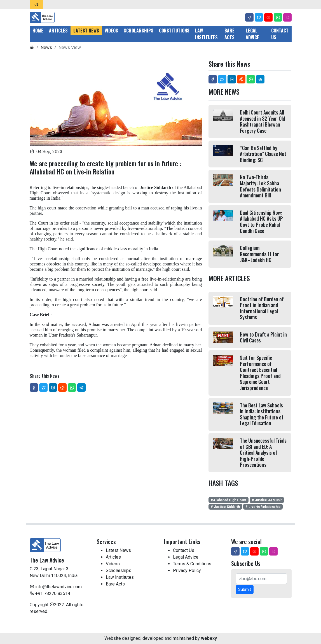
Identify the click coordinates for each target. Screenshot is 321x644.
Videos (111, 31)
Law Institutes (206, 34)
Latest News (86, 31)
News (46, 47)
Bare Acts (229, 34)
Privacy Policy (187, 570)
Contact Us (280, 34)
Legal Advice (252, 34)
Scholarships (139, 31)
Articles (58, 31)
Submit (245, 589)
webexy (209, 638)
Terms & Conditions (192, 564)
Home (38, 31)
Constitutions (174, 31)
